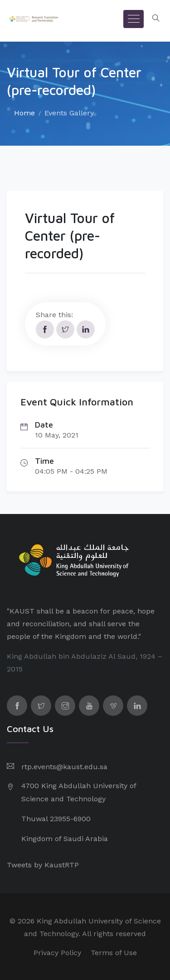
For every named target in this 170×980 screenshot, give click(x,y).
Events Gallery (69, 113)
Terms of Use (114, 953)
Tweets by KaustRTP (43, 865)
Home (24, 113)
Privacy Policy (57, 953)
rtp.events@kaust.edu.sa (64, 767)
